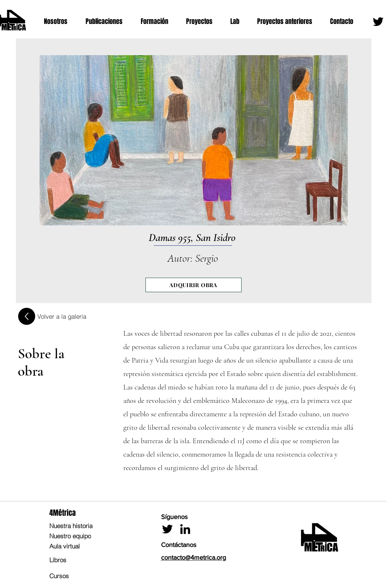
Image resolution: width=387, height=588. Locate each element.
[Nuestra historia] (83, 526)
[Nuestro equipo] (83, 536)
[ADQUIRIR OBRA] (193, 285)
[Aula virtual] (83, 546)
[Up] (27, 316)
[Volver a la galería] (62, 316)
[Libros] (83, 560)
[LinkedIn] (185, 529)
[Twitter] (378, 22)
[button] (59, 22)
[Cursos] (83, 576)
